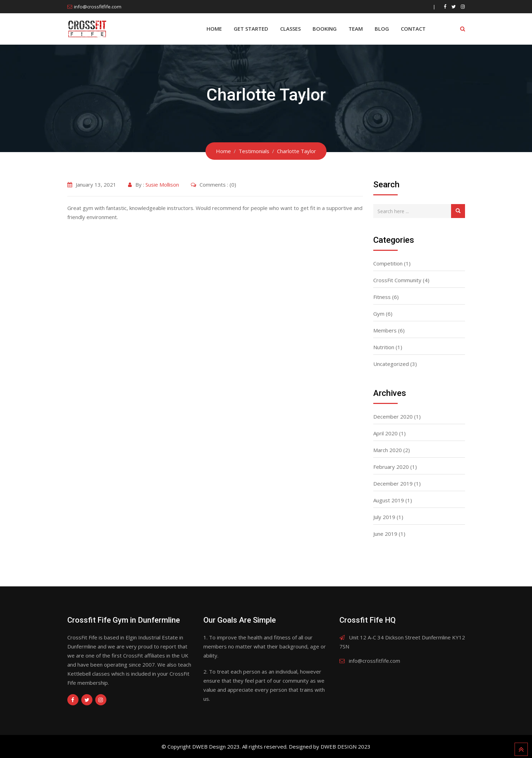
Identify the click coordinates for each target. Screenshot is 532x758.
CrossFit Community (397, 280)
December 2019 (393, 483)
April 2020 (385, 433)
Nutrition (384, 347)
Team (356, 29)
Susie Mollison (162, 185)
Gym (379, 314)
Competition (388, 263)
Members (385, 330)
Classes (290, 29)
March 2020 (388, 450)
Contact (413, 29)
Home (214, 29)
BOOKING (325, 29)
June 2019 (385, 534)
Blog (382, 29)
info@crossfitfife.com (98, 7)
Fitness (382, 297)
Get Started (251, 29)
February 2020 (391, 467)
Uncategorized (391, 364)
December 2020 (393, 416)
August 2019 (389, 500)
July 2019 (384, 517)
